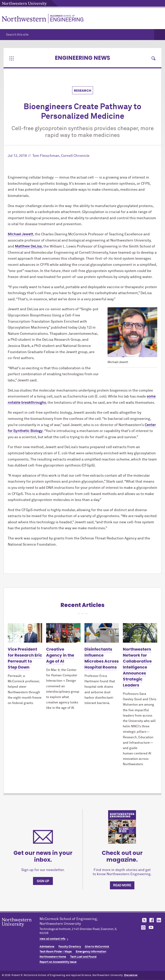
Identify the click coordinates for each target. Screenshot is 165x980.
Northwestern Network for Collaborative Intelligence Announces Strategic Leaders (137, 667)
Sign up (43, 881)
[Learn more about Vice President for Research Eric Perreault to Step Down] (25, 633)
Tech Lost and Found (83, 957)
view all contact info (52, 939)
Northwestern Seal (21, 929)
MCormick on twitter (144, 920)
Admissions (47, 947)
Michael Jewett (20, 234)
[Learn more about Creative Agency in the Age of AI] (63, 633)
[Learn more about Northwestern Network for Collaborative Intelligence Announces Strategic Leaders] (140, 633)
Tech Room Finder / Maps (56, 952)
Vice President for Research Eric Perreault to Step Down (25, 658)
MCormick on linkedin (159, 920)
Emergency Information (91, 952)
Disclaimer (131, 975)
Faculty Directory (70, 947)
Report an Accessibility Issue (58, 962)
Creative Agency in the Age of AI (60, 655)
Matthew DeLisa (28, 246)
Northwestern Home (53, 957)
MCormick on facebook (151, 920)
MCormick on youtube (151, 927)
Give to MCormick (97, 947)
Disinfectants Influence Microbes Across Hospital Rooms (102, 658)
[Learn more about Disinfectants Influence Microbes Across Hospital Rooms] (102, 633)
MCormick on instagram (144, 927)
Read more (122, 885)
